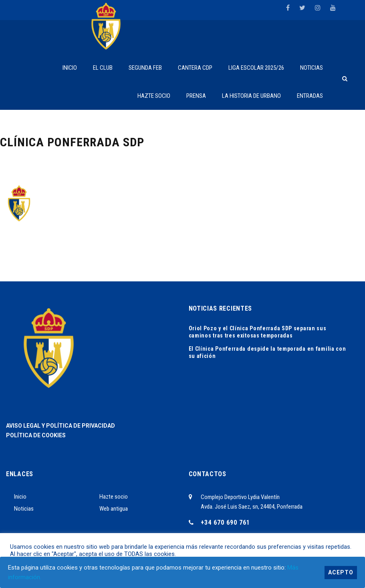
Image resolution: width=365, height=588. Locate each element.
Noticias (24, 509)
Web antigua (114, 509)
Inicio (20, 497)
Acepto (341, 572)
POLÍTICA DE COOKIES (36, 435)
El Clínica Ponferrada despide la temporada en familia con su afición (267, 352)
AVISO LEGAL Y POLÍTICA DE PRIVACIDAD (60, 426)
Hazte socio (114, 497)
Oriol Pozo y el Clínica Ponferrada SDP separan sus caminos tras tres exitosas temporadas (258, 332)
